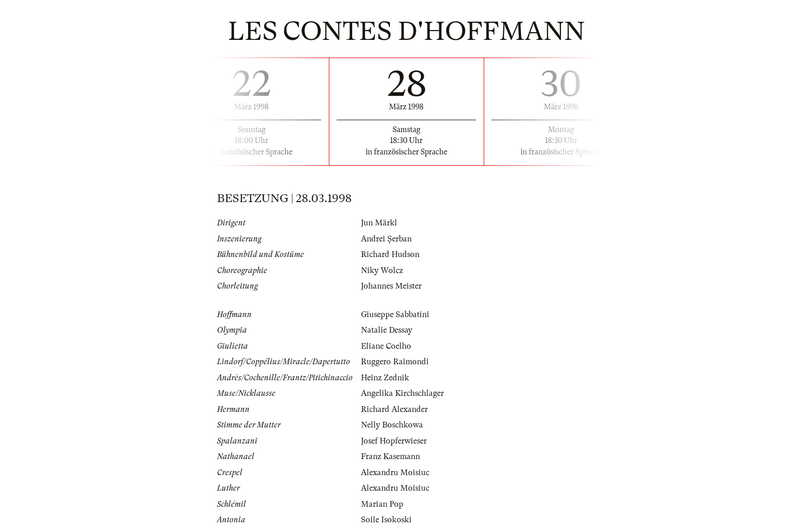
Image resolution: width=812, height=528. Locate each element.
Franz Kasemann (390, 456)
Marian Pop (382, 504)
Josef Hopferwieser (394, 441)
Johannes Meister (391, 286)
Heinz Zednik (385, 378)
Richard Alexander (394, 409)
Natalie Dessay (387, 330)
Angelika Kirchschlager (402, 393)
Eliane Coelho (386, 346)
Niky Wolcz (382, 270)
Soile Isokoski (386, 520)
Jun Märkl (379, 223)
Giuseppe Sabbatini (395, 315)
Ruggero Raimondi (395, 362)
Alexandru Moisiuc (395, 473)
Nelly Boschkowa (392, 425)
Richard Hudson (390, 254)
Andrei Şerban (386, 239)
